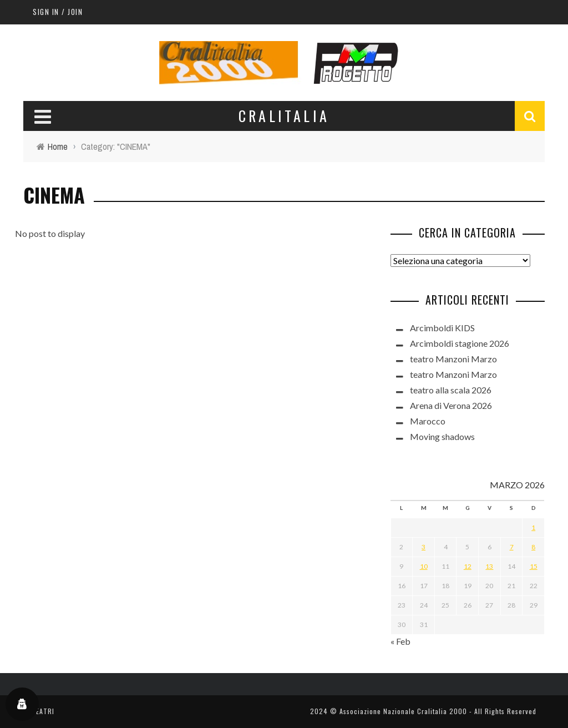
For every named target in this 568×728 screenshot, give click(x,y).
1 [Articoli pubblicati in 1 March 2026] (533, 527)
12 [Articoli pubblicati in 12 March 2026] (468, 566)
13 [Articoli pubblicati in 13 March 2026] (489, 566)
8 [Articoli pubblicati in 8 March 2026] (533, 547)
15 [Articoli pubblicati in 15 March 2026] (534, 566)
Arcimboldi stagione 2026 (460, 343)
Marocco (428, 421)
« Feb (400, 641)
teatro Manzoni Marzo (453, 359)
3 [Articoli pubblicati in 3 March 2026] (424, 547)
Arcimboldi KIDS (442, 328)
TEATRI (43, 711)
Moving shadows (442, 436)
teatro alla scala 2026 (451, 390)
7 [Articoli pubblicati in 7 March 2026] (512, 547)
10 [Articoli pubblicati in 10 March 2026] (424, 566)
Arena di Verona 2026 (451, 405)
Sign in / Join (58, 12)
